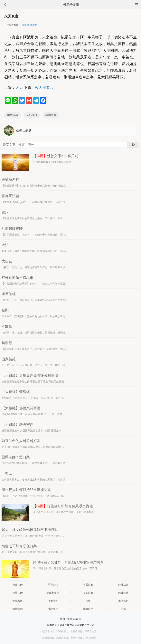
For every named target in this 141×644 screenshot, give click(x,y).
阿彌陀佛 (123, 593)
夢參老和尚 (53, 593)
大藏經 (61, 625)
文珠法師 (88, 593)
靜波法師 (123, 585)
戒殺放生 (53, 609)
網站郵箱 (80, 625)
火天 (19, 87)
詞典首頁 (52, 625)
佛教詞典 (13, 115)
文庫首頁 (70, 625)
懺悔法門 (88, 609)
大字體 (25, 25)
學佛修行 (123, 601)
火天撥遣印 (44, 87)
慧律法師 (18, 585)
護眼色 (34, 25)
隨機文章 (51, 115)
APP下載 (89, 625)
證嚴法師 (88, 585)
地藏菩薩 (18, 601)
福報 (88, 601)
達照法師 (18, 593)
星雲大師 (53, 585)
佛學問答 (53, 601)
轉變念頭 (18, 609)
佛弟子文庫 (71, 5)
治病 (123, 609)
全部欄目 (32, 115)
